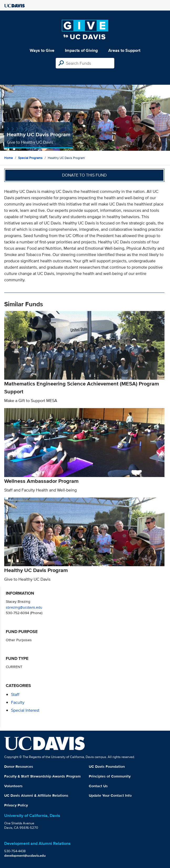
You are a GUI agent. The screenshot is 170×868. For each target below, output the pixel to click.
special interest (25, 710)
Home (9, 158)
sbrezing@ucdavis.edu (24, 607)
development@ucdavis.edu (25, 856)
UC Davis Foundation (107, 766)
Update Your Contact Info (110, 795)
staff (15, 694)
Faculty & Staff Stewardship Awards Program (42, 776)
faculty (18, 702)
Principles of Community (110, 776)
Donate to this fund (84, 175)
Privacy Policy (16, 805)
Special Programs (30, 158)
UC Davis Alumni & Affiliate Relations (36, 795)
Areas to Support (124, 50)
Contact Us (98, 786)
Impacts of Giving (81, 50)
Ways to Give (42, 50)
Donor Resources (19, 766)
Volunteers (13, 786)
